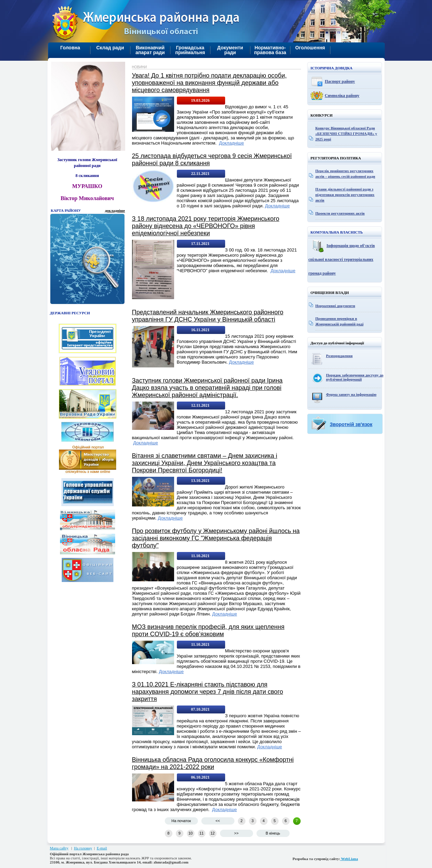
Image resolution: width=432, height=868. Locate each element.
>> (236, 833)
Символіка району (342, 96)
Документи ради (230, 50)
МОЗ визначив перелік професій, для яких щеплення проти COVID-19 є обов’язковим (208, 630)
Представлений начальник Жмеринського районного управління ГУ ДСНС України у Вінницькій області (208, 316)
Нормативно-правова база (270, 50)
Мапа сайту (59, 848)
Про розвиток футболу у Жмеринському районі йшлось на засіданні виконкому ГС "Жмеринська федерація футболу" (216, 538)
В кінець (273, 833)
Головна (70, 48)
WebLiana (349, 859)
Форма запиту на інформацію (351, 394)
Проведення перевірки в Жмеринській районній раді (340, 321)
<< (218, 821)
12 (212, 833)
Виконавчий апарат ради (150, 50)
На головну (83, 848)
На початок (181, 821)
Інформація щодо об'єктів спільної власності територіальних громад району (342, 259)
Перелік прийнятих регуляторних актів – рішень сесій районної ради (345, 174)
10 (190, 833)
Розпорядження (339, 356)
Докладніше (231, 143)
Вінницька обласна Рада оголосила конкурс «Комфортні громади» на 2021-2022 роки (213, 763)
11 (201, 833)
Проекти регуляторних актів (340, 213)
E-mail (102, 848)
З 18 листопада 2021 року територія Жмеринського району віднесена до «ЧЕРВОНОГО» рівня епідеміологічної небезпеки (206, 226)
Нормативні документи (335, 306)
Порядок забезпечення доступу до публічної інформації (355, 377)
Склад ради (110, 48)
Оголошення (310, 48)
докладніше (115, 210)
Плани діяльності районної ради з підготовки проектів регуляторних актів (345, 195)
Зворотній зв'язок (351, 424)
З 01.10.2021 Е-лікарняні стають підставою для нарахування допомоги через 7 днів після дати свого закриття (208, 692)
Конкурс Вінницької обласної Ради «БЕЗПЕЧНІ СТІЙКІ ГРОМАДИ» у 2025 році (346, 134)
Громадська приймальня (190, 50)
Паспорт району (340, 81)
